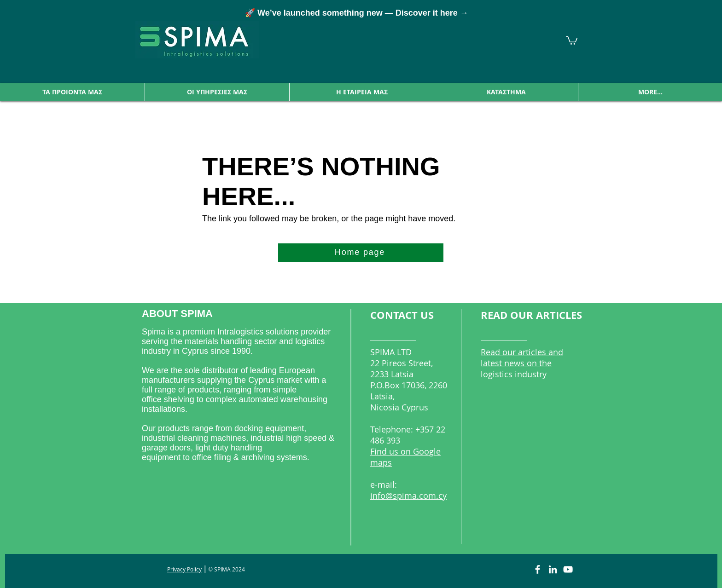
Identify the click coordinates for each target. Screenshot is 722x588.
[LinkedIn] (553, 569)
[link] (572, 40)
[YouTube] (568, 569)
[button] (72, 92)
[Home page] (361, 253)
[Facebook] (538, 569)
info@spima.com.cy (408, 496)
